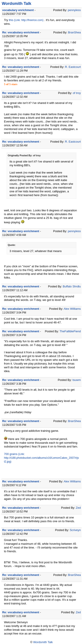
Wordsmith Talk (16, 4)
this (11, 20)
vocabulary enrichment (18, 10)
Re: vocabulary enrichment (21, 32)
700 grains (11, 454)
